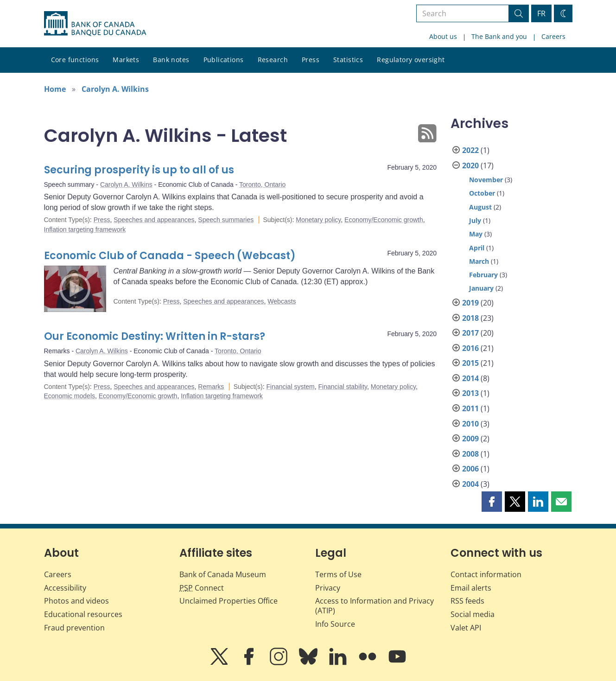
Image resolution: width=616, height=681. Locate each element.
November (486, 180)
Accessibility (65, 588)
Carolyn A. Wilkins (115, 89)
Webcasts (282, 301)
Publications (224, 60)
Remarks (211, 387)
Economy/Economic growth (384, 220)
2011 (470, 408)
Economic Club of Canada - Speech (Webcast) (170, 256)
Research (273, 60)
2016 (470, 348)
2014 (470, 378)
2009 (470, 439)
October (482, 193)
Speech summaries (226, 220)
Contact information (486, 574)
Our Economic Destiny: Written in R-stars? (155, 336)
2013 (470, 393)
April (477, 248)
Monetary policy (318, 220)
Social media (473, 614)
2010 (470, 424)
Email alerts (471, 588)
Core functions (75, 60)
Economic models (70, 396)
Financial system (290, 387)
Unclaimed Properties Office (229, 601)
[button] (492, 502)
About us (443, 36)
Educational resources (83, 614)
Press (311, 60)
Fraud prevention (74, 628)
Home (55, 89)
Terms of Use (338, 574)
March (479, 261)
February (483, 275)
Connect (202, 588)
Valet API (466, 628)
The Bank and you (499, 36)
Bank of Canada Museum (223, 574)
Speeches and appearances (154, 220)
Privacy (328, 588)
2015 (470, 363)
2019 (470, 303)
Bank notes (171, 60)
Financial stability (343, 387)
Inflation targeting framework (85, 229)
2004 (470, 484)
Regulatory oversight (411, 60)
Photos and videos (76, 601)
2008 (470, 454)
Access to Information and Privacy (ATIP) (375, 606)
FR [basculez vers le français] (541, 13)
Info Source (335, 624)
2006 (470, 469)
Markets (126, 60)
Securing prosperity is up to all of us (139, 170)
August (480, 207)
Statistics (348, 60)
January (481, 288)
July (475, 220)
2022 (470, 150)
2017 (470, 333)
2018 (470, 318)
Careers (553, 36)
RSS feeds (467, 601)
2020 (470, 165)
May (476, 234)
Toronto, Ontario (262, 185)
